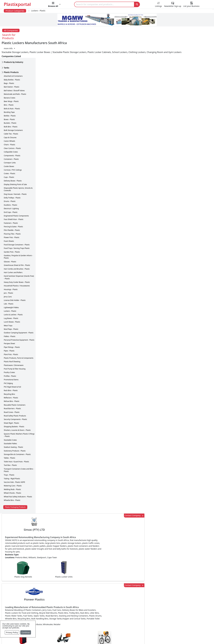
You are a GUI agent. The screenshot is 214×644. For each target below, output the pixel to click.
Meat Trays (8, 311)
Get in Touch (192, 476)
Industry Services (91, 629)
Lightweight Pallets (11, 293)
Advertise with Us (150, 591)
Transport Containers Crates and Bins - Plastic (19, 455)
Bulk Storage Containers (13, 116)
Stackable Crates (10, 425)
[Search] (104, 4)
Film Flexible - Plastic (12, 216)
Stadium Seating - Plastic (13, 432)
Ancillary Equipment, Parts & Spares (100, 618)
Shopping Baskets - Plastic (14, 412)
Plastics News (30, 591)
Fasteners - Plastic (11, 208)
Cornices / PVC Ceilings (13, 155)
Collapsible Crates (11, 137)
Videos (26, 607)
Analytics (133, 637)
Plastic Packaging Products (15, 492)
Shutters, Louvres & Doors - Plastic (17, 416)
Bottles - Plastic (10, 101)
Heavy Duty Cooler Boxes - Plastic (17, 268)
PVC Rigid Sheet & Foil (12, 372)
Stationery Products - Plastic (15, 436)
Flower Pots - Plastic (12, 223)
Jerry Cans (8, 282)
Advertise (157, 637)
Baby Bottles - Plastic (12, 65)
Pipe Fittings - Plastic (12, 333)
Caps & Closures (10, 123)
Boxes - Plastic (9, 105)
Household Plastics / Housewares (17, 271)
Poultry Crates (9, 358)
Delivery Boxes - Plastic (13, 166)
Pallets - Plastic (10, 322)
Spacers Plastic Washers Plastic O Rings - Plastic (19, 420)
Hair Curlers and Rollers (13, 258)
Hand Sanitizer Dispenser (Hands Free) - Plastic (19, 263)
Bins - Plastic (9, 90)
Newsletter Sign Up (33, 596)
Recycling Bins (9, 379)
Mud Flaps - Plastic (11, 314)
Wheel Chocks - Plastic (12, 478)
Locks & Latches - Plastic (13, 300)
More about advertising (55, 195)
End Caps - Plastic (11, 198)
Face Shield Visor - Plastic (14, 205)
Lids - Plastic (9, 289)
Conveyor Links (10, 148)
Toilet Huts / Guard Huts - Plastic (16, 447)
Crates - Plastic (10, 159)
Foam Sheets (9, 226)
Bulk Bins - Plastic (11, 112)
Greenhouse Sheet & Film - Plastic (17, 251)
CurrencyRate (177, 160)
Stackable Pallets (10, 429)
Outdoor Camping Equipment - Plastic (19, 318)
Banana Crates (10, 83)
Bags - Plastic (9, 69)
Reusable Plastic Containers (15, 390)
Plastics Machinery (91, 613)
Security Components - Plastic (15, 405)
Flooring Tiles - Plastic (12, 219)
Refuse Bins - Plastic (12, 387)
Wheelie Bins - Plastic (12, 486)
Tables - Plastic (9, 443)
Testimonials (147, 596)
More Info (107, 553)
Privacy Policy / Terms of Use (96, 637)
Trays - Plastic (9, 460)
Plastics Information (33, 602)
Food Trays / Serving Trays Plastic (17, 234)
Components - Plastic (12, 141)
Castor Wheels (9, 126)
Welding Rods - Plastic (12, 475)
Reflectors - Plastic (11, 383)
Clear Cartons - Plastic (12, 134)
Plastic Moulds (89, 624)
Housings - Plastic (11, 275)
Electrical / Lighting (11, 194)
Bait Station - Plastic (12, 72)
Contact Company (157, 45)
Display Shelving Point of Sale (15, 170)
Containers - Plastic (11, 144)
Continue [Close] (26, 632)
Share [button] (99, 515)
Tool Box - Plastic (10, 451)
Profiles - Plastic (10, 361)
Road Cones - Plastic (12, 398)
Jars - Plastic (8, 278)
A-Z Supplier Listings (151, 607)
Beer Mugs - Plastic (11, 87)
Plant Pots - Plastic (11, 340)
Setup (145, 637)
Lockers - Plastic (10, 296)
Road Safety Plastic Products (15, 401)
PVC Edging (8, 369)
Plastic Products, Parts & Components (19, 343)
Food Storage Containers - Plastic (17, 230)
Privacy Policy (12, 632)
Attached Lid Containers (13, 61)
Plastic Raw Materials (93, 607)
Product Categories (15, 11)
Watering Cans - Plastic (13, 471)
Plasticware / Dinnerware (14, 351)
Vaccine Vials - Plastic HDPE (14, 467)
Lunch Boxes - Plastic (12, 307)
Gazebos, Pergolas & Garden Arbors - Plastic (18, 242)
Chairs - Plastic (9, 130)
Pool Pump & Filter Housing (15, 354)
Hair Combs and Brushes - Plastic (17, 254)
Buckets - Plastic (10, 108)
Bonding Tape (9, 98)
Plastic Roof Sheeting (12, 347)
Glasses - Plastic (10, 247)
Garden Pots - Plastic (12, 237)
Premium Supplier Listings (154, 613)
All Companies (11, 30)
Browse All (146, 602)
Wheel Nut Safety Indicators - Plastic (18, 482)
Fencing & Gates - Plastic (13, 212)
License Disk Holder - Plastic (15, 286)
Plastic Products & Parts (94, 596)
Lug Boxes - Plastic (11, 304)
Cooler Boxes (9, 152)
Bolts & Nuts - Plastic (12, 94)
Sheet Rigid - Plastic (11, 408)
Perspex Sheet (9, 329)
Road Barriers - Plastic (12, 394)
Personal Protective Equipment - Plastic (19, 325)
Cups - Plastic (9, 163)
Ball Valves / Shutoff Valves (14, 76)
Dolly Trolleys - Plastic (12, 183)
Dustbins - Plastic (11, 190)
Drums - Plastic (10, 187)
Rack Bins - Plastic (11, 376)
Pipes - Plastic (9, 336)
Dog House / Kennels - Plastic (15, 180)
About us (119, 637)
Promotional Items (11, 365)
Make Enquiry (192, 281)
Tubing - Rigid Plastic (12, 464)
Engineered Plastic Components (16, 201)
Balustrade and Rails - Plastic (15, 79)
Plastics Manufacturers (94, 591)
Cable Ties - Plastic (11, 119)
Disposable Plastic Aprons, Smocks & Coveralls (18, 175)
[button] (54, 5)
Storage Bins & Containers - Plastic (17, 440)
